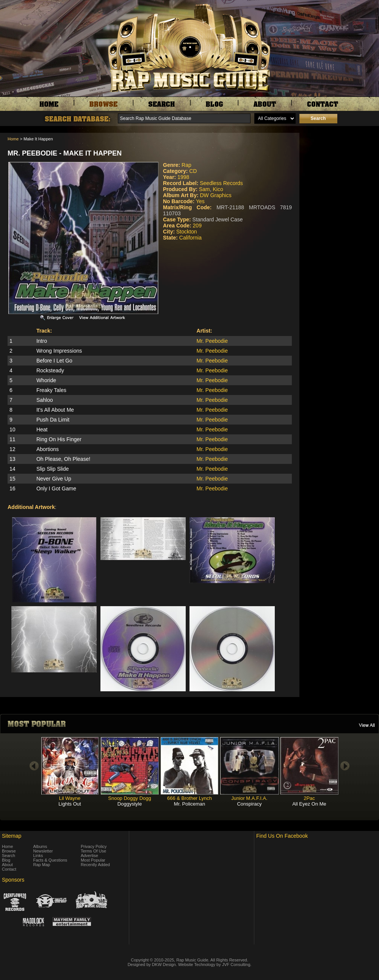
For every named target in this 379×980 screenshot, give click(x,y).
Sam (204, 189)
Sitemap (12, 836)
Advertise (89, 856)
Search (9, 856)
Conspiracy (249, 804)
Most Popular (93, 860)
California (190, 238)
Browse (9, 851)
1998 (183, 177)
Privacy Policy (94, 846)
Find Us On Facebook (282, 836)
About (7, 865)
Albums (40, 846)
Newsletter (43, 851)
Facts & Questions (50, 860)
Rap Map (42, 865)
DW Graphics (215, 195)
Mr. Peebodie (212, 341)
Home (13, 139)
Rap (186, 165)
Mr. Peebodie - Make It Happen (65, 153)
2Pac (309, 798)
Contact (9, 869)
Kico (218, 189)
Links (38, 856)
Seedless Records (221, 183)
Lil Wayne (70, 798)
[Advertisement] (341, 171)
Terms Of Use (93, 851)
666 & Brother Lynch (189, 798)
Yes (200, 201)
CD (193, 171)
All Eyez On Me (309, 804)
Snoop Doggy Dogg (129, 798)
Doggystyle (130, 804)
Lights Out (70, 804)
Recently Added (95, 865)
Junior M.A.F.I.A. (249, 798)
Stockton (186, 232)
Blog (6, 860)
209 (197, 226)
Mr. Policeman (189, 804)
